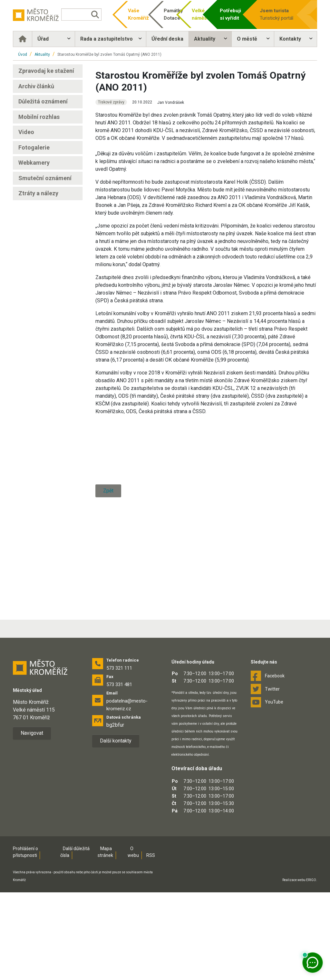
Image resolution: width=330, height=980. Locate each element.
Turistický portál (278, 14)
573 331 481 (119, 772)
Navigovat (32, 821)
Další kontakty (116, 828)
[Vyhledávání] (82, 15)
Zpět (108, 630)
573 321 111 (119, 756)
